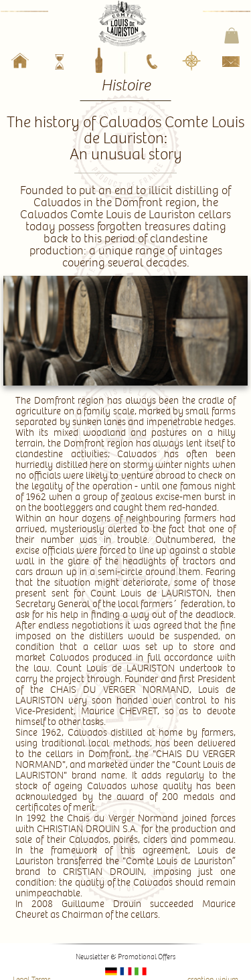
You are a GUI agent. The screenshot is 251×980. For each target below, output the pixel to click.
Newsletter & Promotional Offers (125, 957)
